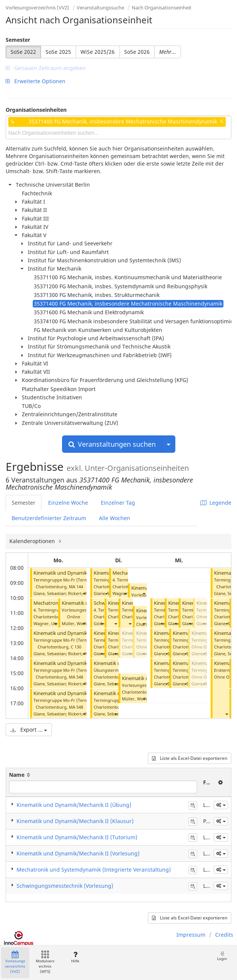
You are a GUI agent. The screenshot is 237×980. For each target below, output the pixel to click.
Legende (216, 503)
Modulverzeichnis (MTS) (45, 962)
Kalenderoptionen (33, 541)
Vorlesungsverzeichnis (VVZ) (37, 8)
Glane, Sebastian (50, 593)
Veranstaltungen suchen (112, 444)
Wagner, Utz (46, 623)
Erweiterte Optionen (36, 81)
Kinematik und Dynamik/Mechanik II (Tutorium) (77, 837)
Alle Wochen (115, 518)
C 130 (76, 647)
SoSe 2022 (23, 52)
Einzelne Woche (68, 503)
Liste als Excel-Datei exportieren (190, 758)
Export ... (29, 730)
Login (222, 956)
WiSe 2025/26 (98, 52)
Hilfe (75, 957)
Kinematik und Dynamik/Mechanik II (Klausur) (75, 821)
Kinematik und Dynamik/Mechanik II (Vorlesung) (78, 853)
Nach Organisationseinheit (162, 8)
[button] (84, 593)
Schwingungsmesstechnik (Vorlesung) (65, 886)
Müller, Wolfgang (79, 623)
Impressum (191, 935)
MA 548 (76, 677)
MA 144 (76, 587)
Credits (224, 935)
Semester (18, 40)
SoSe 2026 (137, 52)
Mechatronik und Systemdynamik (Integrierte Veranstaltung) (94, 870)
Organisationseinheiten (36, 110)
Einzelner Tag (118, 503)
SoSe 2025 (58, 52)
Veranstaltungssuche (100, 8)
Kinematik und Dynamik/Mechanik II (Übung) (74, 805)
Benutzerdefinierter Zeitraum (49, 518)
